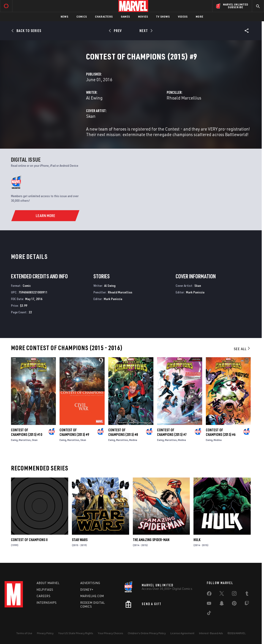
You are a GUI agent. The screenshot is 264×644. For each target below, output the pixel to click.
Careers (44, 596)
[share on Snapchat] (222, 604)
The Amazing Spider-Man (151, 540)
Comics (82, 17)
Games (125, 17)
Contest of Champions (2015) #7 (172, 432)
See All (242, 349)
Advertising (90, 583)
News (64, 17)
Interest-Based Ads (211, 633)
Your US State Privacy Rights (76, 633)
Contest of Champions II (29, 540)
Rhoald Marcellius (184, 98)
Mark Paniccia (113, 299)
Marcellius (25, 440)
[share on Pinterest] (234, 604)
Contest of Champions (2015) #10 (27, 432)
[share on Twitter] (222, 594)
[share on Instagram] (234, 594)
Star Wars (80, 540)
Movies (143, 17)
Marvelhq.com (92, 596)
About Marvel (48, 583)
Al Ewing (94, 98)
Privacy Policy (45, 633)
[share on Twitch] (247, 604)
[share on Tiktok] (209, 614)
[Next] (146, 31)
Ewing (14, 440)
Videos (183, 17)
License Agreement (182, 633)
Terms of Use (24, 633)
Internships (47, 603)
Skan (91, 116)
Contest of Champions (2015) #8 (123, 432)
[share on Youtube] (209, 604)
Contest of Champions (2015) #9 (74, 432)
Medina (133, 440)
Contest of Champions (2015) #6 (221, 432)
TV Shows (163, 17)
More (200, 17)
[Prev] (116, 31)
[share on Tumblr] (247, 594)
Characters (104, 17)
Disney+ (87, 590)
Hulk (197, 540)
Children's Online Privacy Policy (147, 633)
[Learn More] (45, 216)
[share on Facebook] (209, 595)
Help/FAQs (45, 590)
